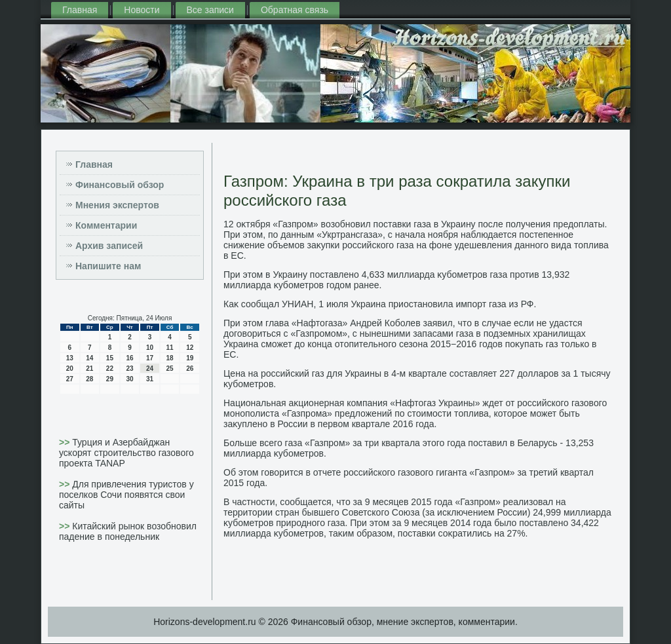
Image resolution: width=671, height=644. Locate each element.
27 (70, 379)
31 (150, 379)
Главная (80, 10)
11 (170, 348)
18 (170, 358)
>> (66, 442)
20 (70, 369)
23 (129, 369)
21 (89, 369)
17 (150, 358)
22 (110, 369)
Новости (142, 10)
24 (150, 369)
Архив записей (109, 246)
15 (110, 358)
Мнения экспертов (117, 205)
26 (190, 369)
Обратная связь (295, 10)
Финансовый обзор (120, 185)
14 (89, 358)
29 (110, 379)
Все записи (210, 10)
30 (129, 379)
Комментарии (106, 225)
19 (190, 358)
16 (129, 358)
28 (89, 379)
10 (150, 348)
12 (190, 348)
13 (70, 358)
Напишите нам (108, 266)
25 (170, 369)
